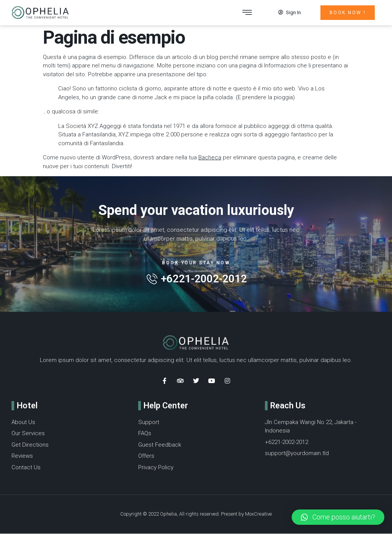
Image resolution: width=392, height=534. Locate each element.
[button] (247, 13)
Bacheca (210, 158)
